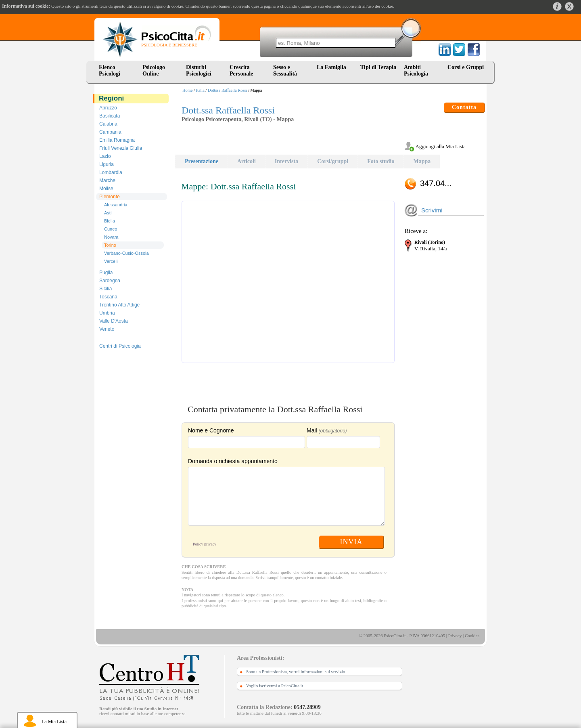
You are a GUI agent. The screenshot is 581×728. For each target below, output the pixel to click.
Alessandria (116, 205)
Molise (106, 189)
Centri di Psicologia (120, 346)
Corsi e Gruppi (466, 67)
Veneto (107, 329)
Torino (110, 245)
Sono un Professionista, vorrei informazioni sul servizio (296, 671)
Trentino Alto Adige (119, 305)
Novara (111, 237)
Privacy (455, 636)
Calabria (108, 124)
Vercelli (111, 261)
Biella (110, 221)
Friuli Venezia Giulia (121, 148)
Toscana (108, 297)
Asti (108, 213)
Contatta (464, 107)
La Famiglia (333, 67)
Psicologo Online (154, 70)
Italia (200, 90)
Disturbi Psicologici (199, 70)
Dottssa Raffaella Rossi (227, 90)
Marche (107, 180)
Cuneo (111, 229)
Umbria (107, 313)
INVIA (351, 542)
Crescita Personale (241, 70)
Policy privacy (205, 544)
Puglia (106, 273)
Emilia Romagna (117, 140)
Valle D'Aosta (114, 321)
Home (187, 90)
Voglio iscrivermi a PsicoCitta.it (275, 686)
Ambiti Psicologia (416, 70)
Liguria (107, 164)
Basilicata (110, 116)
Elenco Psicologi (110, 70)
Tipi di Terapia (378, 67)
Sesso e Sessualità (285, 70)
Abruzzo (108, 108)
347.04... (436, 183)
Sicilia (106, 289)
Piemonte (110, 197)
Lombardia (111, 172)
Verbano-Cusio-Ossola (126, 253)
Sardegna (110, 281)
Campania (110, 132)
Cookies (472, 636)
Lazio (105, 156)
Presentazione (202, 161)
